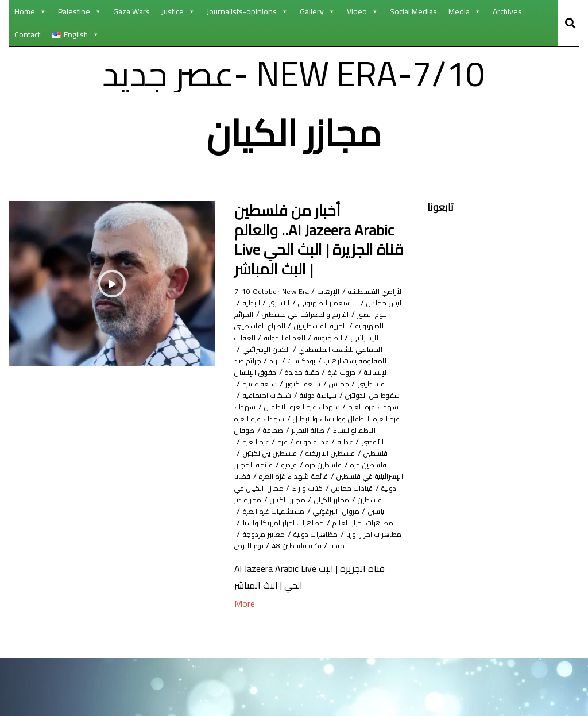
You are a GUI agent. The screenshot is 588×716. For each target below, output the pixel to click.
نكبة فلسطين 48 (309, 603)
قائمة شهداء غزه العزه (307, 522)
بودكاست (355, 383)
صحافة (256, 464)
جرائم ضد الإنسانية (276, 383)
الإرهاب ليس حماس (314, 302)
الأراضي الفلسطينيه (363, 297)
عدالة (324, 476)
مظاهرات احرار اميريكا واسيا (345, 580)
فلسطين (329, 488)
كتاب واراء (280, 534)
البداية (303, 314)
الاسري (335, 314)
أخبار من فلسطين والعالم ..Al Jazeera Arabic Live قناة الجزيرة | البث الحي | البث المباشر (319, 239)
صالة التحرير (298, 464)
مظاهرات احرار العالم (281, 569)
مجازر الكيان (283, 545)
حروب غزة (361, 395)
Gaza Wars (131, 11)
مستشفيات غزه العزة (365, 569)
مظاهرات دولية (331, 592)
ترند (323, 383)
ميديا (357, 603)
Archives (507, 11)
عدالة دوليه (285, 476)
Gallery (318, 11)
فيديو (353, 511)
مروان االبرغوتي (271, 557)
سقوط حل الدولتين (332, 418)
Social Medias (413, 11)
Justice (178, 11)
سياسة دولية (267, 418)
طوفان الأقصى (370, 476)
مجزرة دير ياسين (335, 557)
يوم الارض (252, 603)
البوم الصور (263, 314)
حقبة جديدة (315, 395)
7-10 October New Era (277, 291)
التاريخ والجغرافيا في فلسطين (320, 325)
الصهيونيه (287, 349)
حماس (328, 406)
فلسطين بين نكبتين (361, 499)
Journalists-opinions (247, 11)
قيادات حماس (334, 534)
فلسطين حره (296, 499)
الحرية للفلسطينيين (298, 337)
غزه (249, 476)
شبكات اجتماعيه (367, 430)
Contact (27, 34)
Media (465, 11)
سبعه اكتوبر (285, 406)
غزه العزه (370, 488)
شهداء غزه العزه (299, 430)
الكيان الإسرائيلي (327, 372)
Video (363, 11)
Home (30, 11)
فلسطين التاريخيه (274, 488)
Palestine (80, 11)
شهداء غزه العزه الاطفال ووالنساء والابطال (302, 447)
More (245, 662)
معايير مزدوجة (269, 592)
